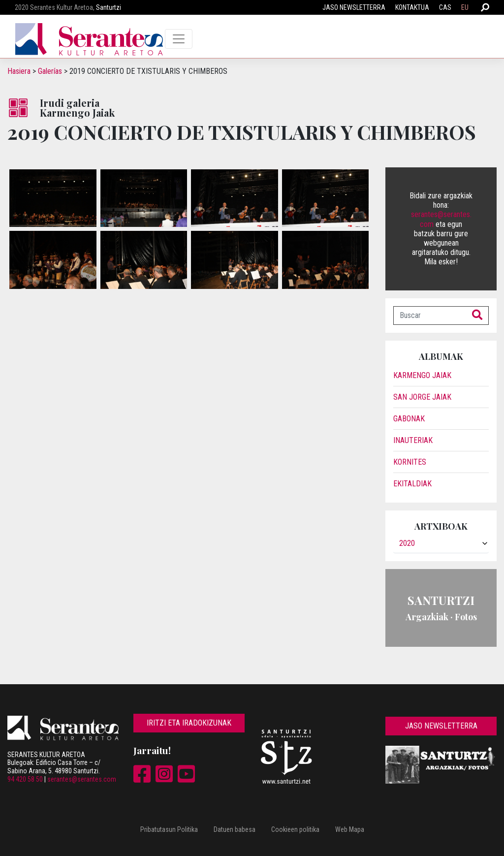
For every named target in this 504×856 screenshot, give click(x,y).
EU (465, 7)
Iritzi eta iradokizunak (189, 723)
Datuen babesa (235, 829)
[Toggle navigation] (179, 39)
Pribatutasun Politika (169, 829)
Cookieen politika (295, 829)
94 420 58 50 (25, 779)
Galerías (50, 71)
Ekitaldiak (412, 484)
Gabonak (409, 419)
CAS (445, 7)
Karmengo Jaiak (422, 375)
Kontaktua (412, 7)
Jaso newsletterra (354, 7)
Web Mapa (350, 829)
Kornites (410, 462)
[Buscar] (430, 316)
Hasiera (19, 71)
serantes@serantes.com (82, 779)
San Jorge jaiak (422, 397)
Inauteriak (413, 440)
